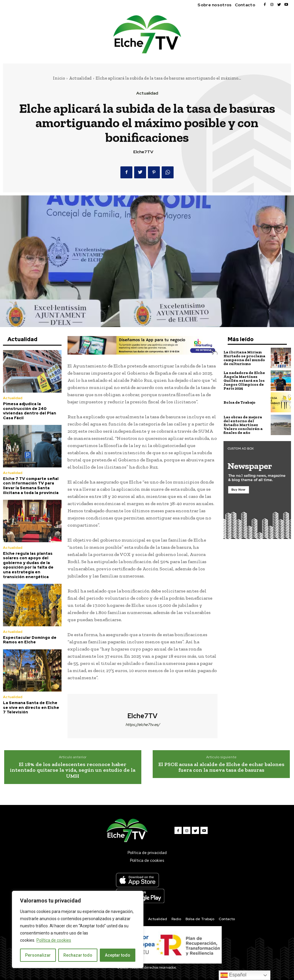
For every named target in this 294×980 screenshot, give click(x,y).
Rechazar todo (78, 955)
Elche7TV (143, 152)
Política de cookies (54, 940)
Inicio (59, 78)
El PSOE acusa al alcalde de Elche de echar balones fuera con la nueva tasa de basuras (221, 767)
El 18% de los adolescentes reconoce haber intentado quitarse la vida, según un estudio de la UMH (73, 770)
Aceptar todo (118, 955)
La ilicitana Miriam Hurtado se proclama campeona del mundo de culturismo (244, 358)
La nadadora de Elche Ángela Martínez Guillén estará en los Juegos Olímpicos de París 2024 (244, 380)
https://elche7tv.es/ (143, 725)
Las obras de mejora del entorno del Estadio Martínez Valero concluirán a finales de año (243, 425)
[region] (78, 929)
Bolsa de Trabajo (239, 402)
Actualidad (80, 78)
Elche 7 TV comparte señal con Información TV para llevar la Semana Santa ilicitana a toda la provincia (31, 486)
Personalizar (38, 955)
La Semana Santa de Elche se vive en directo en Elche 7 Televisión (31, 707)
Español (233, 975)
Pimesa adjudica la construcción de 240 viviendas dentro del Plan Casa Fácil (30, 411)
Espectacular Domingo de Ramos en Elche (30, 640)
